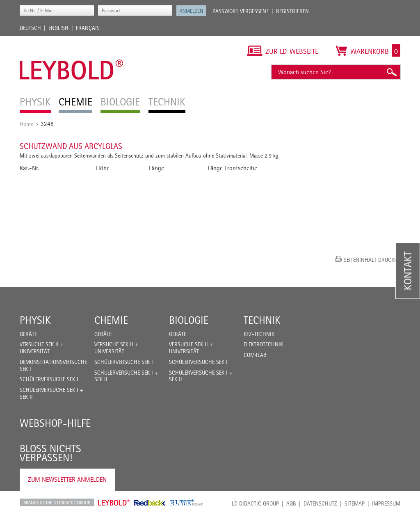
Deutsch (30, 28)
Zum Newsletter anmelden (67, 479)
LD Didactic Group (255, 503)
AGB (291, 503)
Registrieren (292, 11)
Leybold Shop (114, 503)
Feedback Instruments (150, 503)
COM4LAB (255, 355)
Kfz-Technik (259, 334)
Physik (35, 320)
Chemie (111, 320)
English (58, 28)
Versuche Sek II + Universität (42, 348)
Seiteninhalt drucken (372, 260)
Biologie (189, 320)
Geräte (28, 334)
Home (27, 124)
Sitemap (355, 503)
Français (88, 28)
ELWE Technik (187, 503)
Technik (262, 320)
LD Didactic (57, 503)
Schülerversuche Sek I (49, 379)
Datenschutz (320, 503)
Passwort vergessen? (241, 11)
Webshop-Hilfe (55, 423)
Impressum (386, 503)
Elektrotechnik (263, 344)
